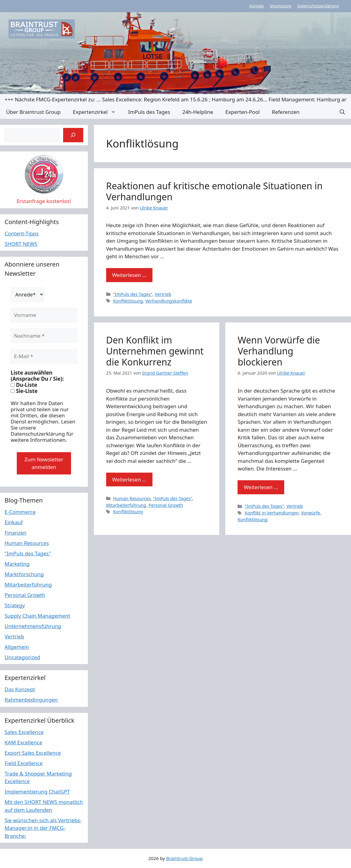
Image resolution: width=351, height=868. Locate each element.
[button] (342, 112)
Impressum (281, 6)
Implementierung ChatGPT (37, 792)
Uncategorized (22, 657)
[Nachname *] (44, 336)
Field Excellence (24, 763)
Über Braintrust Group (33, 112)
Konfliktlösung (128, 301)
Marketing (17, 564)
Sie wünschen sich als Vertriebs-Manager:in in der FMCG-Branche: (43, 828)
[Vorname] (44, 315)
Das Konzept (20, 689)
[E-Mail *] (44, 356)
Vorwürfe (310, 513)
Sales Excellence (24, 732)
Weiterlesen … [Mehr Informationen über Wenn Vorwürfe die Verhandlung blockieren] (261, 487)
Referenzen (286, 112)
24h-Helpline (198, 112)
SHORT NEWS (21, 244)
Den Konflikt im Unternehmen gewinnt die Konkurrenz (155, 351)
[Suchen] (73, 135)
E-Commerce (20, 512)
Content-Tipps (22, 233)
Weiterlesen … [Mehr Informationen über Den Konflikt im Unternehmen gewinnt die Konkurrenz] (129, 479)
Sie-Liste (24, 391)
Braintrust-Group (184, 858)
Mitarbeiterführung (126, 505)
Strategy (15, 605)
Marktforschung (24, 574)
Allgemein (17, 647)
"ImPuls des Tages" (133, 294)
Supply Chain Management (38, 616)
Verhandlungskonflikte (169, 301)
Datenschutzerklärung (318, 6)
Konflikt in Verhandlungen (272, 513)
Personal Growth (166, 505)
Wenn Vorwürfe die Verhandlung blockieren (279, 351)
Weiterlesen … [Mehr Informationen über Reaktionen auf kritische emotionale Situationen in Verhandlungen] (129, 275)
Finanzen (16, 533)
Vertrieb (163, 294)
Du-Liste (24, 385)
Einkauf (14, 522)
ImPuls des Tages (149, 112)
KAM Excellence (23, 742)
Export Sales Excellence (33, 753)
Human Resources (132, 498)
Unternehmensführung (33, 626)
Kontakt (257, 6)
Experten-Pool (242, 112)
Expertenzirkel (97, 112)
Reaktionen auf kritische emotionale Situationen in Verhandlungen (214, 191)
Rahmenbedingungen (31, 700)
